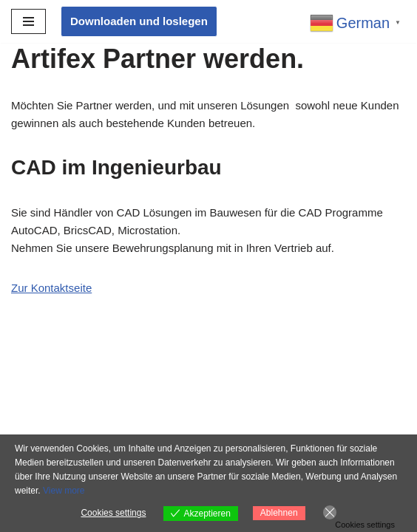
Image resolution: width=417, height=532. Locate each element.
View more (64, 491)
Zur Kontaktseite (51, 288)
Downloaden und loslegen (139, 21)
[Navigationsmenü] (28, 21)
